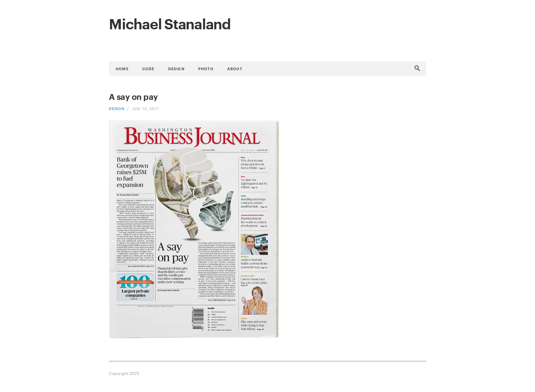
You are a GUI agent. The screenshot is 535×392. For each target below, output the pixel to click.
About (235, 68)
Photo (206, 68)
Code (148, 68)
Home (122, 68)
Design (176, 68)
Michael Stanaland (170, 23)
